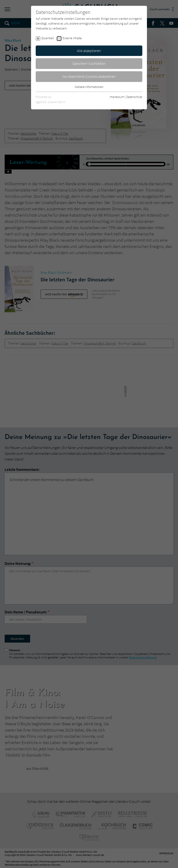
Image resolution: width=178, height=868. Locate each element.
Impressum (117, 97)
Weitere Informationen (89, 87)
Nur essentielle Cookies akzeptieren (89, 76)
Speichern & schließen (89, 63)
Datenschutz (134, 97)
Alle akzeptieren (89, 51)
